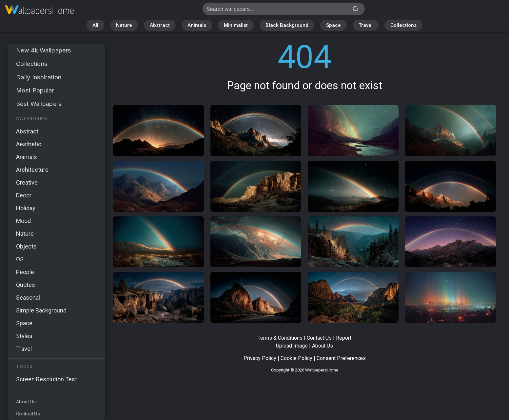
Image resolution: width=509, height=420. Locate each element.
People (25, 272)
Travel (366, 25)
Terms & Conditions (280, 338)
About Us (26, 402)
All (95, 25)
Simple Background (41, 310)
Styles (24, 336)
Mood (23, 221)
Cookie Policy (296, 358)
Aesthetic (29, 144)
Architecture (32, 170)
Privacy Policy (260, 358)
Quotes (26, 285)
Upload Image (292, 346)
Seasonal (28, 298)
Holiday (26, 208)
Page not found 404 (39, 11)
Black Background (287, 25)
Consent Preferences (341, 358)
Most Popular (35, 90)
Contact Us (28, 414)
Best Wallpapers (39, 104)
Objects (26, 246)
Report (344, 338)
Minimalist (236, 25)
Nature (124, 25)
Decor (24, 195)
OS (20, 259)
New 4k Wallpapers (43, 50)
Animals (197, 25)
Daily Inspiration (39, 77)
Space (333, 25)
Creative (27, 182)
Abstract (160, 25)
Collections (403, 25)
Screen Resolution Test (47, 379)
